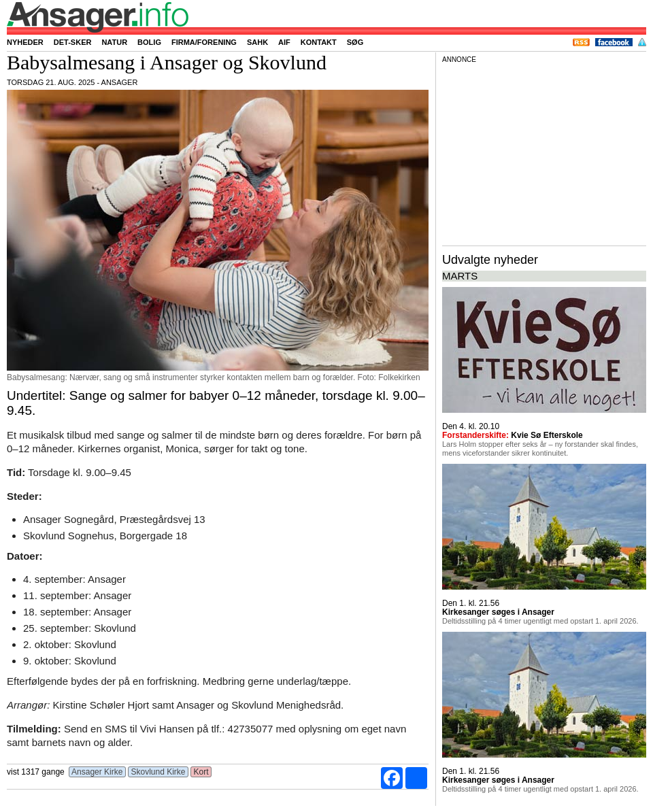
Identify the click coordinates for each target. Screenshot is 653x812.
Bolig (149, 42)
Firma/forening (204, 42)
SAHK (257, 42)
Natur (114, 42)
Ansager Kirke (97, 772)
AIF (284, 42)
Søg (355, 42)
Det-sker (73, 42)
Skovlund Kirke (158, 772)
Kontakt (319, 42)
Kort (201, 772)
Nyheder (25, 42)
